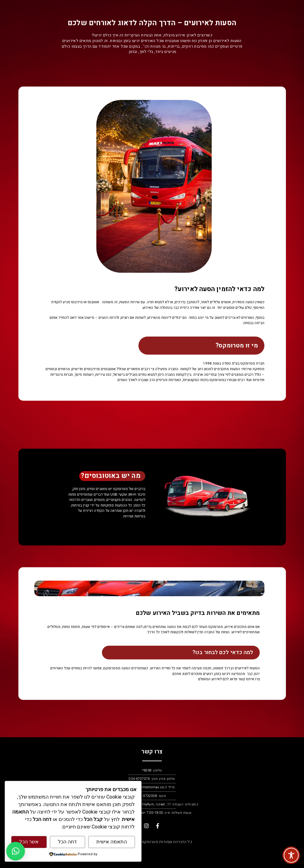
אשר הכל (29, 842)
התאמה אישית (112, 842)
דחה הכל (67, 842)
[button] (16, 851)
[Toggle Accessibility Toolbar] (291, 855)
